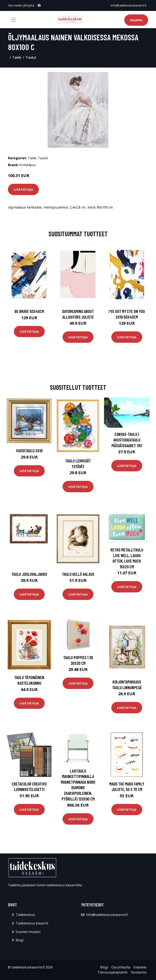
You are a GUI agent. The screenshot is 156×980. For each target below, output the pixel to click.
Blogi (20, 940)
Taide (17, 57)
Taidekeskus (25, 915)
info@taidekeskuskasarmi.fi (129, 5)
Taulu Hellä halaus (78, 574)
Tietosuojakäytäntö (113, 972)
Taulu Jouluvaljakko (29, 574)
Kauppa (136, 20)
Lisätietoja (23, 189)
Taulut (31, 57)
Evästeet (140, 967)
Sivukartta (139, 972)
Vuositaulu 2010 (29, 451)
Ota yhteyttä (121, 967)
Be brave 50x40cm (29, 311)
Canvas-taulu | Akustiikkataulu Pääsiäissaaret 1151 (127, 440)
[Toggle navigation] (13, 20)
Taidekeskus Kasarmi (32, 923)
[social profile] (39, 5)
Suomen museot (28, 932)
